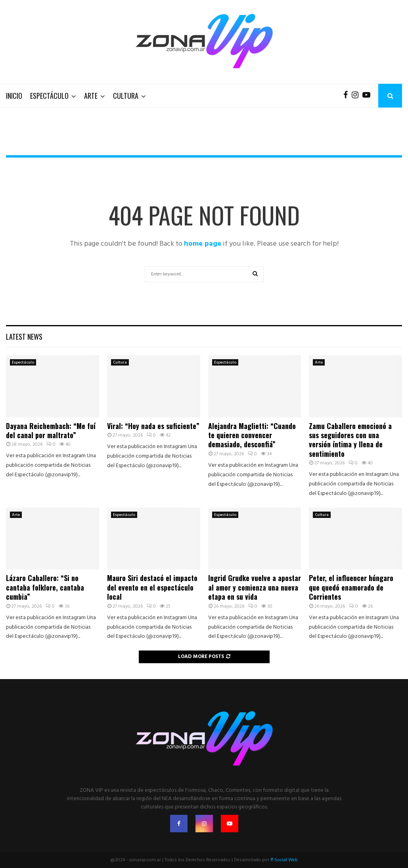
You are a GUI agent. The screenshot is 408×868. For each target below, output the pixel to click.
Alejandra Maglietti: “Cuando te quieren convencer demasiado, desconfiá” (252, 435)
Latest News (24, 337)
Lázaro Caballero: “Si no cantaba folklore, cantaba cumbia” (45, 587)
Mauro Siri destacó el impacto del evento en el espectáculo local (152, 587)
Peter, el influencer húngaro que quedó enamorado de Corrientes (351, 587)
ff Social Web (284, 860)
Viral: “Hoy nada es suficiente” (153, 426)
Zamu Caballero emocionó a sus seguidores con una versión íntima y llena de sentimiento (350, 440)
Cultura (126, 96)
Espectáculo (49, 96)
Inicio (14, 96)
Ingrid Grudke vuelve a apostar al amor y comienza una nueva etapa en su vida (255, 587)
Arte (91, 96)
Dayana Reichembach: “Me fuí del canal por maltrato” (51, 430)
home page (203, 244)
